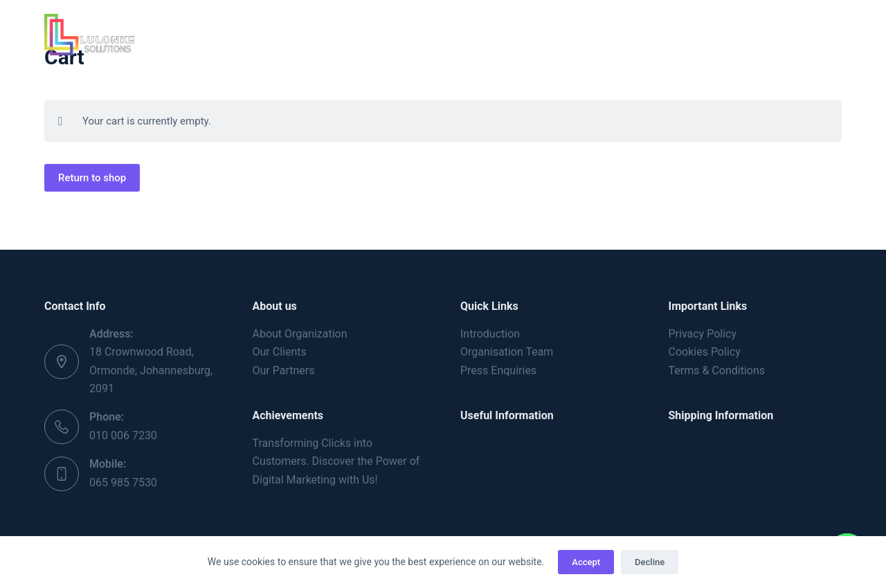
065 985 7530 (123, 483)
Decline (650, 562)
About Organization (300, 334)
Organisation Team (507, 352)
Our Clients (280, 352)
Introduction (490, 334)
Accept (586, 562)
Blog (554, 34)
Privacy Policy (703, 334)
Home (257, 34)
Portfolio (484, 34)
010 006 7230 (123, 435)
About (321, 34)
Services (400, 35)
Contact (622, 34)
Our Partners (284, 370)
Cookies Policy (705, 352)
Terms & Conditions (717, 370)
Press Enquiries (498, 370)
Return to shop (92, 178)
